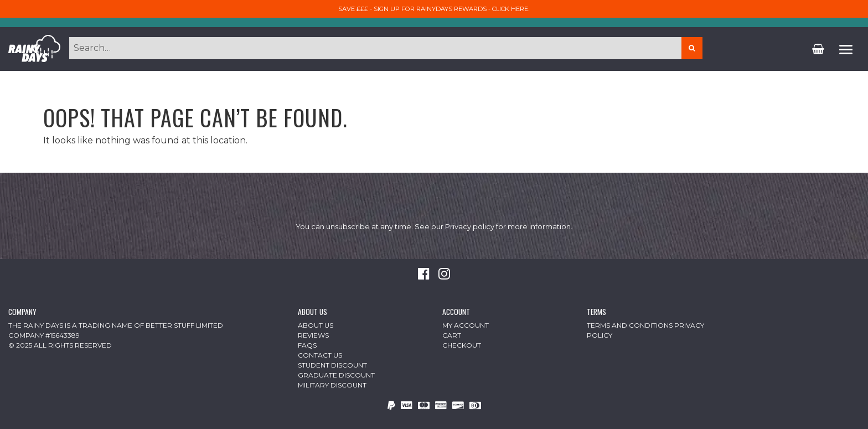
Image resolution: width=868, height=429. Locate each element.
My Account (466, 325)
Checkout (462, 345)
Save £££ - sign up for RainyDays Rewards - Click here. (434, 9)
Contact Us (320, 355)
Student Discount (332, 365)
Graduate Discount (336, 375)
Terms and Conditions (630, 325)
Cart (452, 335)
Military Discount (332, 385)
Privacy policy (470, 227)
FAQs (307, 345)
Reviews (313, 335)
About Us (316, 325)
